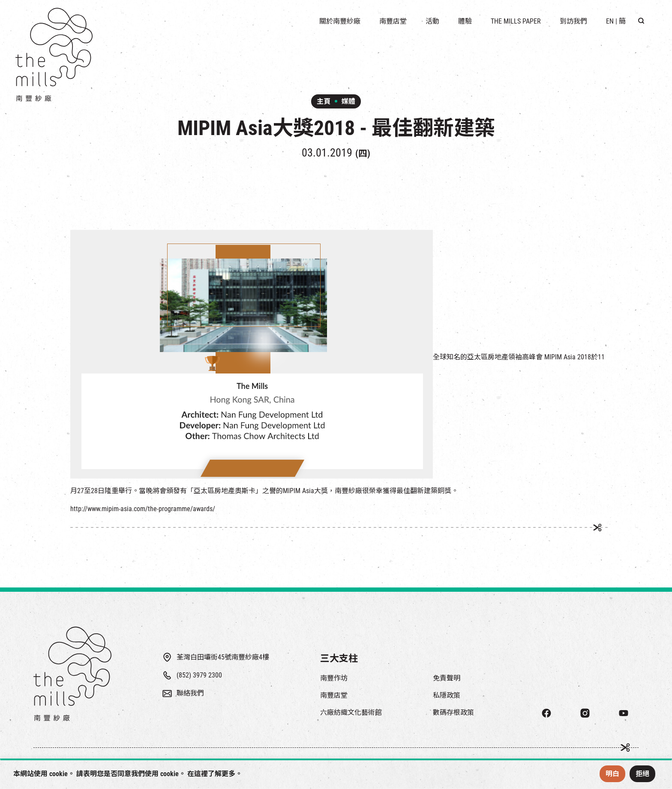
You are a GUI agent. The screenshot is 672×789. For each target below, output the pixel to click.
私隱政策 (447, 695)
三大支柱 (339, 658)
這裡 (201, 774)
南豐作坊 (334, 678)
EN (610, 21)
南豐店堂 (334, 695)
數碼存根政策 (453, 712)
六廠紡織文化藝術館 (351, 712)
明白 (612, 774)
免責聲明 (447, 678)
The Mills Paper (516, 21)
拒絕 (642, 774)
